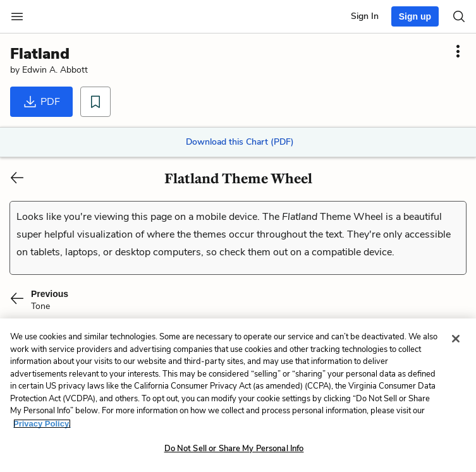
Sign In (365, 16)
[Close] (456, 339)
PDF (41, 102)
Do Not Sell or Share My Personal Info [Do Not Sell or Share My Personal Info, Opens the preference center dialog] (234, 449)
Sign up (415, 16)
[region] (238, 395)
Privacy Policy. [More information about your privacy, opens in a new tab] (42, 424)
